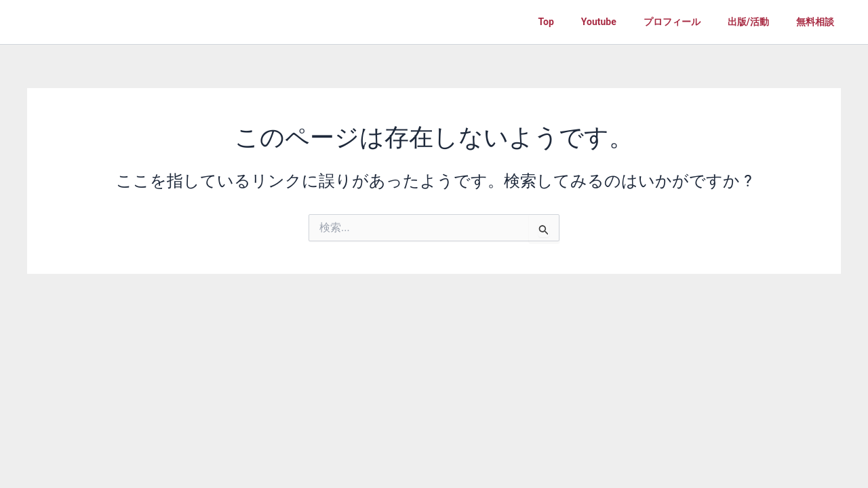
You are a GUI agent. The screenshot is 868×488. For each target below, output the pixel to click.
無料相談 (815, 22)
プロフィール (672, 22)
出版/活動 (748, 22)
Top (546, 22)
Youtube (599, 22)
